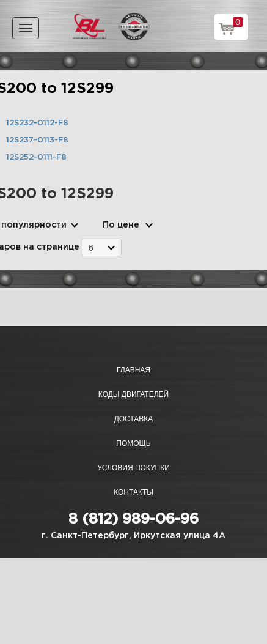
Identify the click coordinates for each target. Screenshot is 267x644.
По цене (121, 225)
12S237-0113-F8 (37, 140)
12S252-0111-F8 (36, 157)
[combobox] (102, 247)
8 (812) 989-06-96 (133, 519)
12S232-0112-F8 (37, 123)
